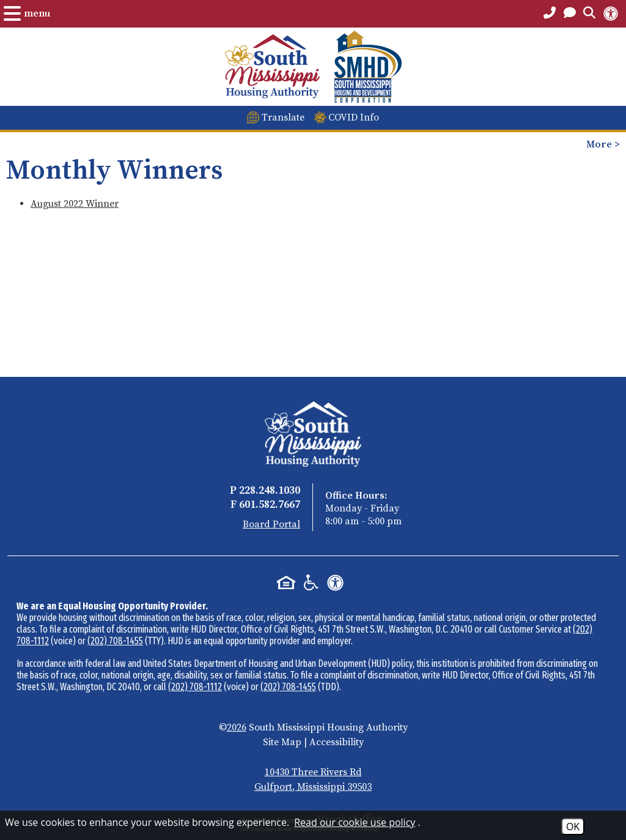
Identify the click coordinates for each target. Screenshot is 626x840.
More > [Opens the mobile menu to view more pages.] (603, 144)
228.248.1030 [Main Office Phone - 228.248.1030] (270, 490)
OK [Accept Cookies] (573, 827)
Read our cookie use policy (355, 822)
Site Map (282, 742)
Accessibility (337, 742)
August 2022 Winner (75, 204)
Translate (283, 117)
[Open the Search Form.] (589, 13)
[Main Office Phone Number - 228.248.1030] (550, 13)
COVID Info (354, 117)
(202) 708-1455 (115, 641)
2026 (237, 727)
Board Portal (271, 524)
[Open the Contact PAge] (570, 13)
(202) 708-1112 (195, 687)
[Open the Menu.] (27, 13)
